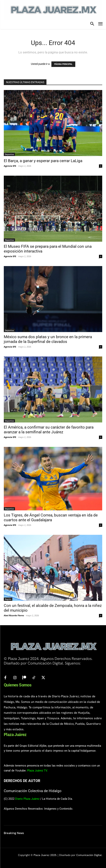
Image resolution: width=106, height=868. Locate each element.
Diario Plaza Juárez (27, 799)
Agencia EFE (10, 166)
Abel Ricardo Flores (14, 615)
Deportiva (9, 154)
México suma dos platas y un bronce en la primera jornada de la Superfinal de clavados (48, 339)
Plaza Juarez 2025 (45, 855)
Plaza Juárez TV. (37, 771)
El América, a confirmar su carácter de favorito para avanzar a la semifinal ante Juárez (49, 430)
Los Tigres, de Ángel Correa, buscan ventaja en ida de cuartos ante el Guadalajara (51, 518)
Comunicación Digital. (89, 855)
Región (8, 599)
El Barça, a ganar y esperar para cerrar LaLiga (43, 161)
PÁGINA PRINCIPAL (63, 64)
